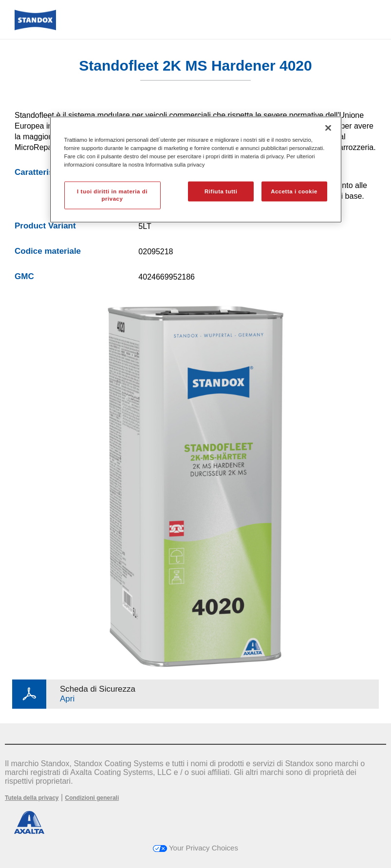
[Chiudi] (328, 128)
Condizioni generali (92, 798)
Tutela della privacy (32, 798)
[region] (196, 170)
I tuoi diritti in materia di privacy (112, 195)
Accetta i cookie (294, 191)
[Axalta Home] (35, 28)
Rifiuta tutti (221, 191)
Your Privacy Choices (195, 848)
